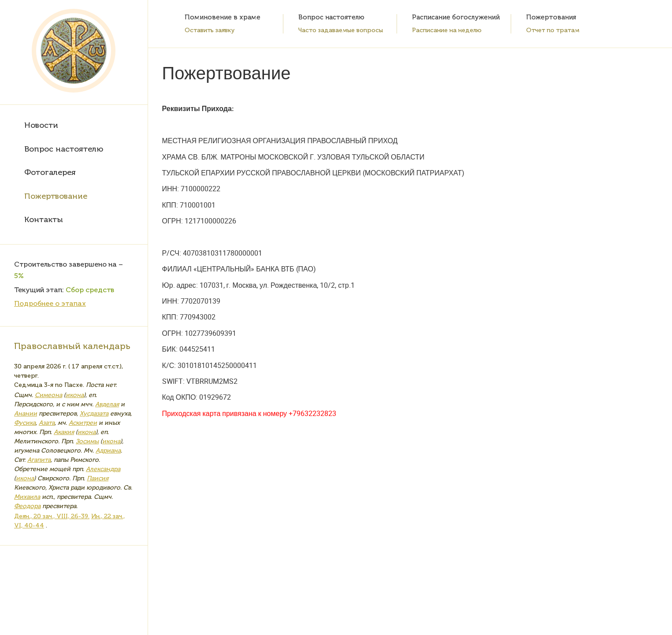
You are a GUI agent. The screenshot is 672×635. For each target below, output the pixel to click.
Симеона (48, 395)
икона (75, 395)
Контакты (44, 219)
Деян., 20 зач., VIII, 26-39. (52, 516)
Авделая (107, 404)
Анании (26, 414)
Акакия (64, 432)
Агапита (39, 460)
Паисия (98, 478)
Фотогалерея (50, 172)
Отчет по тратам (553, 30)
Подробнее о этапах (50, 303)
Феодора (27, 506)
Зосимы (87, 441)
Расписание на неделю (447, 30)
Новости (41, 125)
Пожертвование (56, 196)
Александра (103, 469)
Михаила (27, 497)
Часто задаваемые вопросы (341, 30)
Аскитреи (83, 423)
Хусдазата (94, 414)
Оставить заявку (210, 30)
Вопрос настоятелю (64, 149)
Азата (47, 423)
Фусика (25, 423)
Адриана (108, 451)
